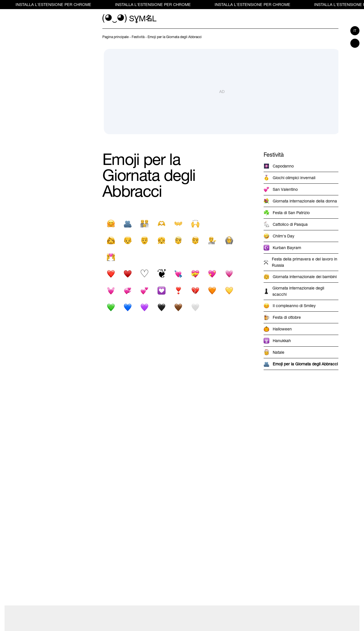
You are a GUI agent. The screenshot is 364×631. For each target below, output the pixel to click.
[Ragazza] (161, 240)
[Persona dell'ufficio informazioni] (212, 240)
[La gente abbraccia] (128, 223)
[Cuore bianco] (195, 307)
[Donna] (111, 240)
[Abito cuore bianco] (145, 274)
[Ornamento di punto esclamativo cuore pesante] (178, 290)
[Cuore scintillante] (212, 274)
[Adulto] (195, 240)
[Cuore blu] (128, 307)
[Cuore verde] (111, 307)
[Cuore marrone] (178, 307)
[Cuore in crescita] (229, 274)
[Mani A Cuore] (161, 223)
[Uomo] (145, 240)
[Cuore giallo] (229, 290)
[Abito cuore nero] (128, 274)
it (355, 31)
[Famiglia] (145, 223)
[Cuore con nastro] (195, 274)
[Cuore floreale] (161, 274)
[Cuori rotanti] (128, 290)
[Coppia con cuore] (111, 257)
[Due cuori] (145, 290)
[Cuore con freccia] (178, 274)
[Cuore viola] (145, 307)
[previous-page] (115, 37)
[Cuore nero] (161, 307)
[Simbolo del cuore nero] (111, 274)
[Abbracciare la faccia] (111, 223)
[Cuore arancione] (212, 290)
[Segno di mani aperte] (178, 223)
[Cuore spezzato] (195, 290)
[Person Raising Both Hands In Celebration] (195, 223)
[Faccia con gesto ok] (229, 240)
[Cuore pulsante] (111, 290)
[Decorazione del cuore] (161, 290)
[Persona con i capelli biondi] (178, 240)
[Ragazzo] (128, 240)
